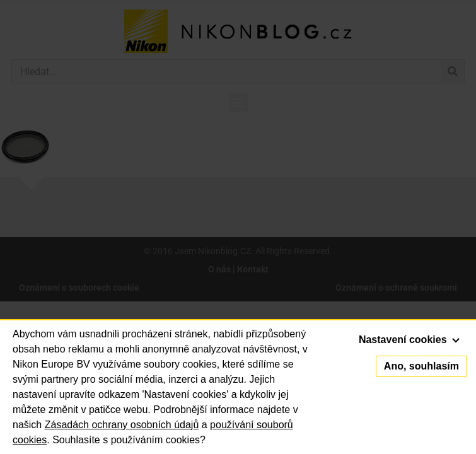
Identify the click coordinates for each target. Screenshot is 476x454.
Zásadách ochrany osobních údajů (122, 425)
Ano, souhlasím (421, 366)
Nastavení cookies (409, 340)
